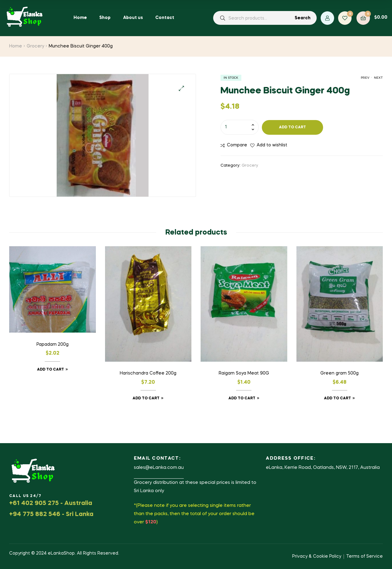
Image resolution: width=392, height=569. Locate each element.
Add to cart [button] (51, 370)
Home (16, 46)
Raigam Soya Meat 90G (244, 373)
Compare (237, 145)
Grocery (35, 46)
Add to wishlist (272, 145)
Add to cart (292, 127)
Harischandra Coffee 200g (148, 373)
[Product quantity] (240, 127)
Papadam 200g (53, 345)
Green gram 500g (339, 373)
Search (303, 18)
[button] (181, 88)
